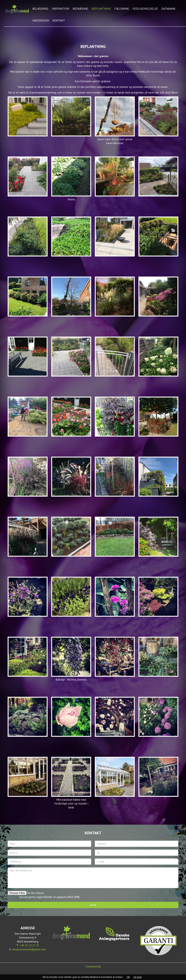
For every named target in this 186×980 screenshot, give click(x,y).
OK (128, 977)
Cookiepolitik (94, 966)
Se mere (138, 977)
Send (93, 905)
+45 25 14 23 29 (29, 945)
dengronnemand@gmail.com (29, 949)
